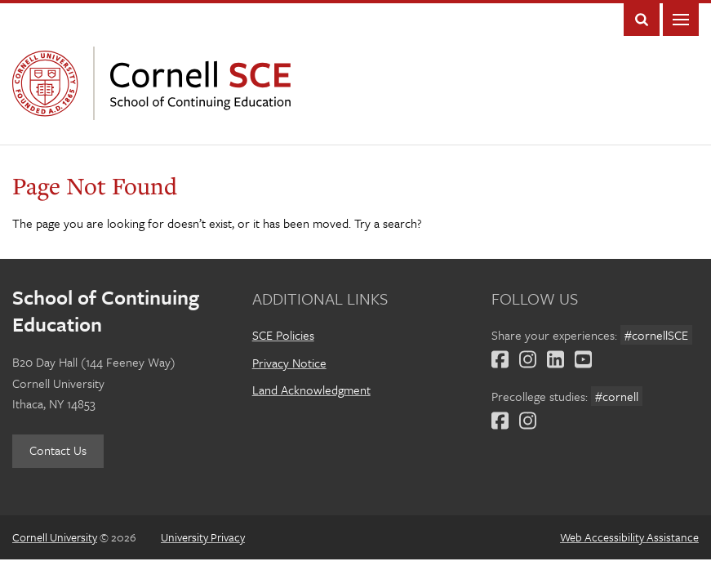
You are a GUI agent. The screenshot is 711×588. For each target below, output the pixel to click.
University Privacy (203, 537)
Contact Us (58, 450)
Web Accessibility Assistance (629, 537)
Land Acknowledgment (311, 390)
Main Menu (681, 20)
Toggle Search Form (642, 20)
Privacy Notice (289, 363)
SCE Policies (283, 335)
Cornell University (49, 83)
